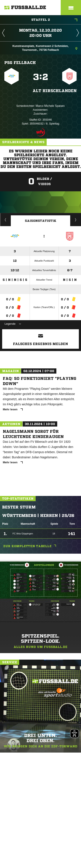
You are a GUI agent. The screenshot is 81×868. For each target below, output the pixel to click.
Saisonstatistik (41, 221)
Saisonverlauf (76, 220)
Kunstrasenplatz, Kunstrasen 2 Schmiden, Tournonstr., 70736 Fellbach (45, 48)
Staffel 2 (54, 20)
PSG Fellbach (20, 62)
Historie (6, 220)
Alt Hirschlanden (55, 91)
